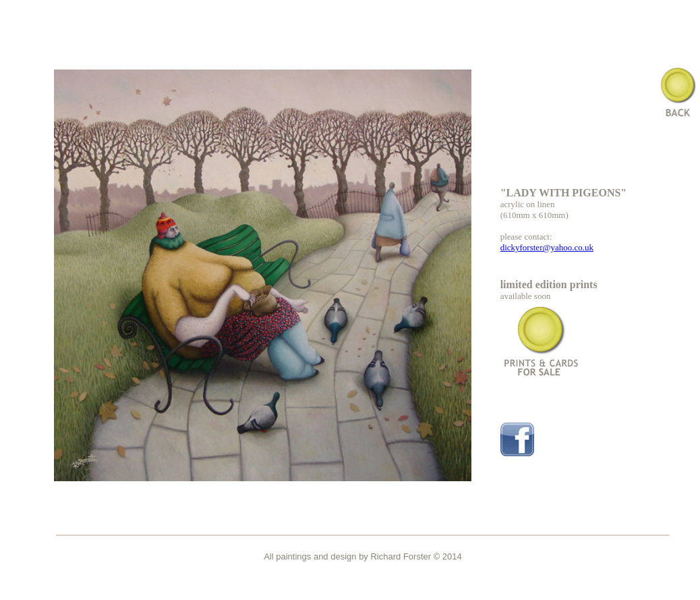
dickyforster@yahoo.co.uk (547, 247)
